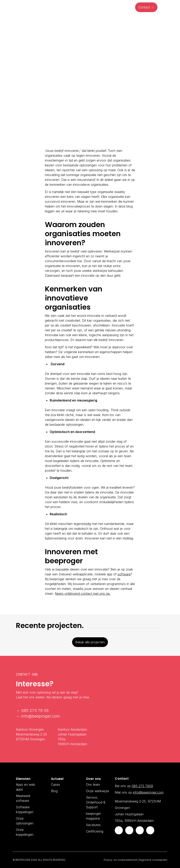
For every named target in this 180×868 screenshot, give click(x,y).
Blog (110, 7)
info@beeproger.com (40, 716)
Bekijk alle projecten (90, 642)
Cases (55, 785)
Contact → (146, 7)
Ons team (93, 785)
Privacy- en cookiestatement (121, 860)
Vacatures (93, 825)
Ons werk (93, 7)
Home (24, 7)
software (124, 574)
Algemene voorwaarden (153, 860)
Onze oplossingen (67, 7)
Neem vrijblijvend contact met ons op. (83, 594)
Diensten (41, 7)
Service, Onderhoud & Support (96, 802)
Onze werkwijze (98, 791)
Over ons (127, 7)
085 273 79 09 (35, 710)
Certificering (95, 831)
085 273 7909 (142, 786)
